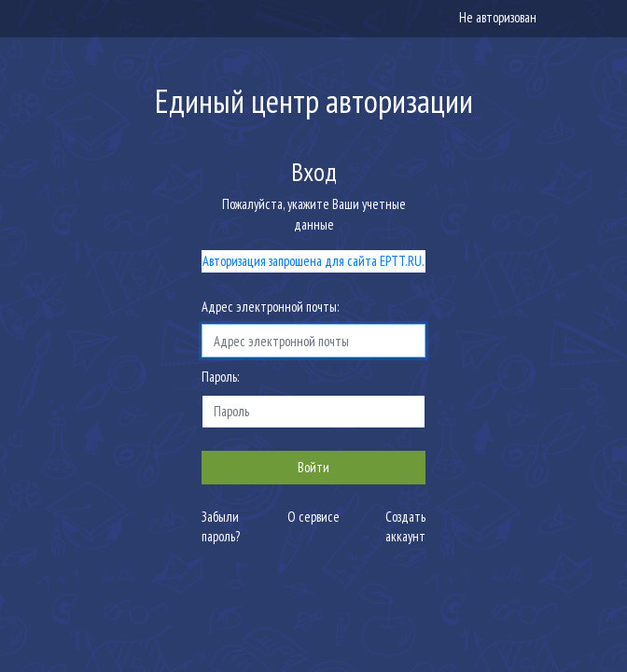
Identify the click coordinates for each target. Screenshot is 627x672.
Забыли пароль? (221, 527)
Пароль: (220, 377)
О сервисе (313, 517)
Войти (313, 467)
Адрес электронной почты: (270, 307)
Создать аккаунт (405, 527)
